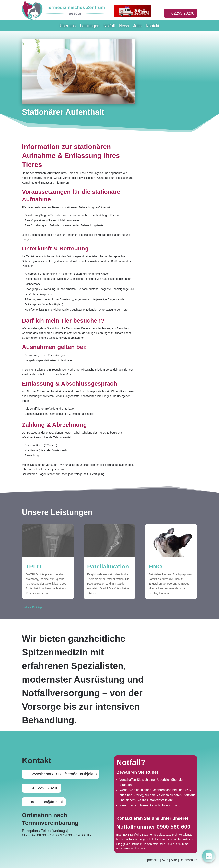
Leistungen (90, 26)
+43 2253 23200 (44, 788)
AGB (165, 860)
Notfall (109, 26)
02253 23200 (183, 13)
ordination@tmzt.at (46, 802)
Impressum (151, 860)
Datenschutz (188, 860)
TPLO (33, 566)
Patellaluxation (108, 566)
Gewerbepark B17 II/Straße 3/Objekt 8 (63, 774)
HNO (155, 566)
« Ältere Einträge (32, 607)
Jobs (137, 26)
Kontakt (153, 26)
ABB (174, 860)
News (124, 26)
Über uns (68, 26)
